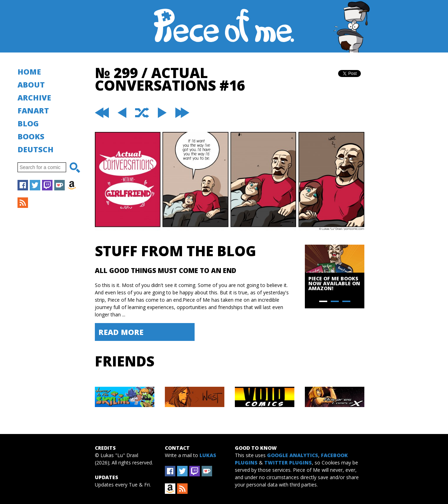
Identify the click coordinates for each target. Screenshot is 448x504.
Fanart (33, 110)
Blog (28, 123)
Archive (34, 97)
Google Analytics (293, 455)
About (31, 85)
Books (31, 136)
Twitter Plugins (288, 463)
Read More (121, 332)
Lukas (208, 455)
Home (29, 72)
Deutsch (36, 149)
